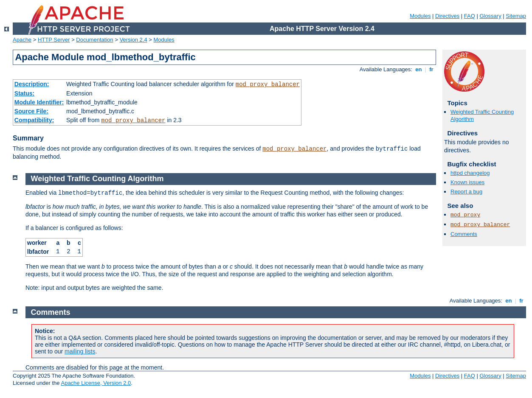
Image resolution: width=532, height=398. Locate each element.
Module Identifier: (39, 102)
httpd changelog (470, 173)
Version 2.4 (134, 40)
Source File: (31, 111)
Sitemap (516, 16)
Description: (32, 84)
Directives (447, 16)
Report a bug (466, 192)
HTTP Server (54, 40)
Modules (420, 16)
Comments (464, 234)
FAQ (470, 16)
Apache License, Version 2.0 (96, 383)
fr (432, 69)
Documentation (94, 40)
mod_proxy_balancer (268, 84)
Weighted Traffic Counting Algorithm (97, 179)
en (419, 69)
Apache (22, 40)
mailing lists (80, 351)
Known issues (467, 182)
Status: (24, 93)
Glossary (490, 16)
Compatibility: (34, 120)
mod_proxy (465, 215)
